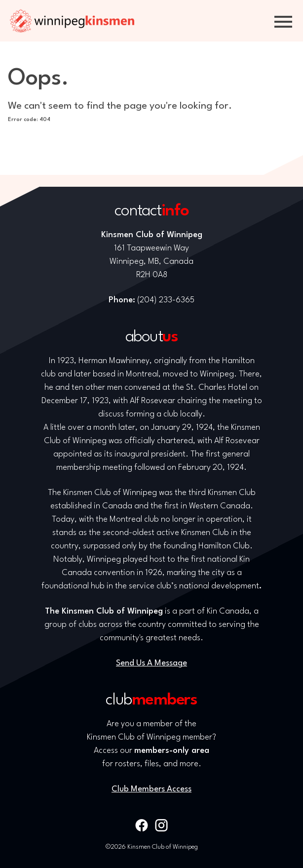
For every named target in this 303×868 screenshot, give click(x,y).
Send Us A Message (151, 663)
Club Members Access (151, 789)
